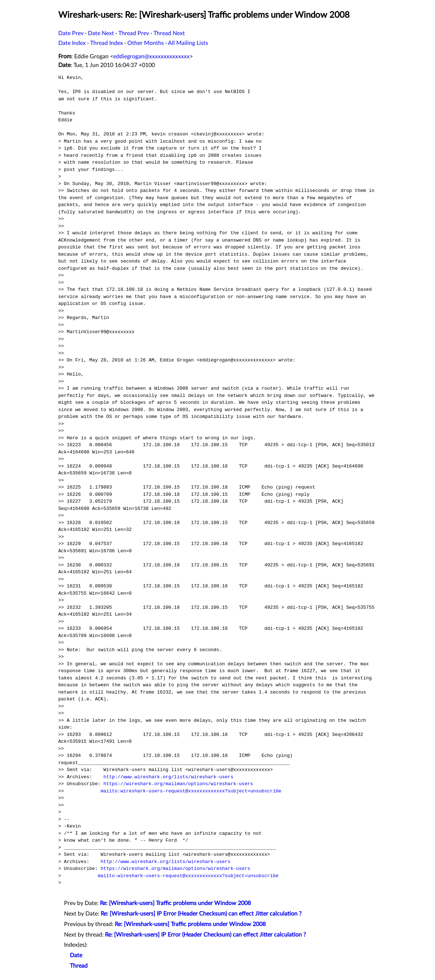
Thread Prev (134, 33)
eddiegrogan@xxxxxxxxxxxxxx (151, 56)
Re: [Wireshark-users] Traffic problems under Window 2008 (175, 903)
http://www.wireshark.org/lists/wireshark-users (168, 777)
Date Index (72, 43)
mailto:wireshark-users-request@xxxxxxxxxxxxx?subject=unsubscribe (191, 791)
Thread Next (169, 33)
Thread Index (107, 43)
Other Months (146, 43)
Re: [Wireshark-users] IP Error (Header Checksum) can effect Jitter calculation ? (201, 914)
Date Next (101, 33)
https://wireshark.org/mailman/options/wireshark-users (178, 784)
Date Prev (71, 33)
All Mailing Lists (188, 43)
